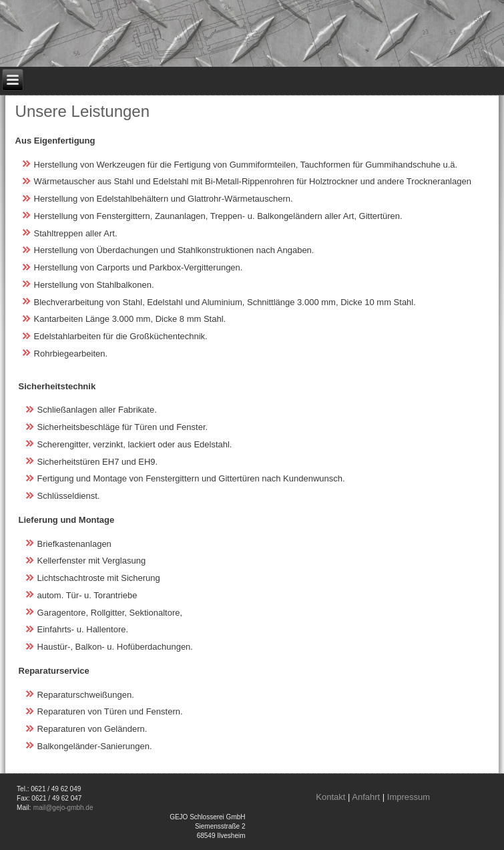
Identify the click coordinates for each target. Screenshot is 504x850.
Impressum (409, 797)
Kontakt (330, 797)
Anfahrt (366, 797)
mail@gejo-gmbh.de (63, 808)
